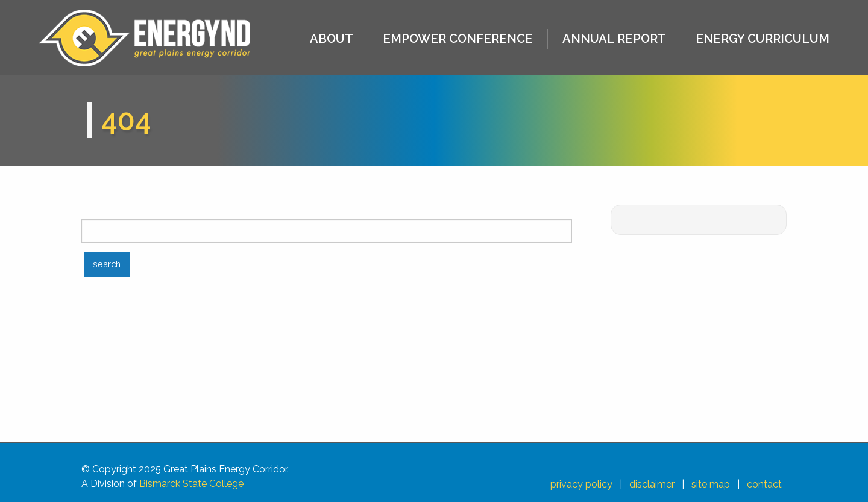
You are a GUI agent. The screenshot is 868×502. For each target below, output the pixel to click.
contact (764, 484)
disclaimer (652, 484)
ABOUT (332, 39)
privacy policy (581, 484)
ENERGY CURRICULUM (763, 39)
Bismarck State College (191, 484)
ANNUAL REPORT (614, 39)
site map (711, 484)
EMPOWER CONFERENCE (458, 39)
